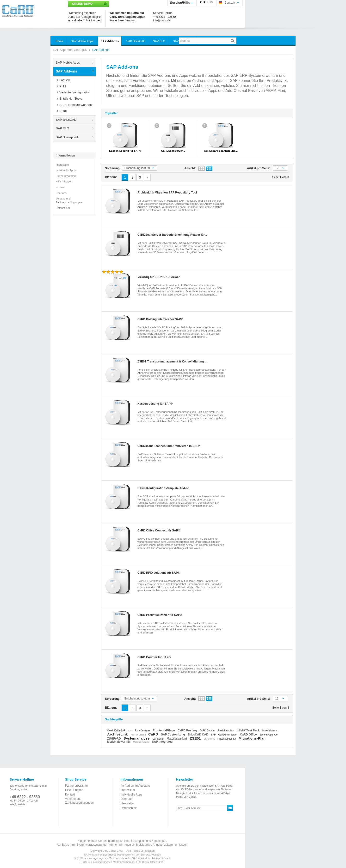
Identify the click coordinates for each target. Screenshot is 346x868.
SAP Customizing (173, 735)
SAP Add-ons (66, 71)
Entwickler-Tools (71, 99)
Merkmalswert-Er (119, 742)
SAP (130, 731)
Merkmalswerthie (142, 742)
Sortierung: (113, 168)
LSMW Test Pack (248, 730)
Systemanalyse (137, 738)
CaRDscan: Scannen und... (221, 151)
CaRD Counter (208, 731)
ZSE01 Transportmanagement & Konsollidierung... (172, 362)
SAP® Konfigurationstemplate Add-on (163, 488)
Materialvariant (177, 739)
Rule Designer (143, 731)
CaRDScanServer (228, 735)
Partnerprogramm (66, 176)
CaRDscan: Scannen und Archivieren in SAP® (169, 446)
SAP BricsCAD (66, 120)
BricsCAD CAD (198, 735)
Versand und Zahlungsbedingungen (69, 200)
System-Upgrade (269, 735)
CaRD (154, 734)
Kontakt (60, 187)
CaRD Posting (188, 730)
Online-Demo (82, 4)
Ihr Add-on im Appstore (135, 786)
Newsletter (127, 803)
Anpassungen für (227, 739)
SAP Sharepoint (67, 137)
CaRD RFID (210, 739)
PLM (63, 86)
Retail (63, 111)
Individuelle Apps (66, 170)
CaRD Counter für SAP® (154, 657)
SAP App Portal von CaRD (71, 50)
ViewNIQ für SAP (117, 731)
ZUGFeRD (114, 739)
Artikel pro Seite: (259, 168)
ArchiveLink (118, 734)
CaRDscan (159, 739)
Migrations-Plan (252, 738)
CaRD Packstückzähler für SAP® (160, 615)
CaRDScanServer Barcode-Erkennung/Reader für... (172, 235)
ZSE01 (196, 738)
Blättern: (111, 177)
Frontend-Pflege (164, 730)
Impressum (62, 165)
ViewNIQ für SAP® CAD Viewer (159, 277)
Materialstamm (270, 731)
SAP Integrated (162, 742)
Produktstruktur (226, 731)
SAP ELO (62, 128)
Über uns (61, 193)
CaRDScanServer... (173, 151)
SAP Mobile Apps (68, 63)
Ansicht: (190, 168)
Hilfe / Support (64, 181)
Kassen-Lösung (139, 735)
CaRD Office (249, 735)
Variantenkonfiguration (75, 92)
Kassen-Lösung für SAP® (125, 151)
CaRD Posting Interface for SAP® (160, 319)
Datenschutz (63, 208)
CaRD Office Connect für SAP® (159, 530)
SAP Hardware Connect (76, 105)
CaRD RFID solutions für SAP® (159, 573)
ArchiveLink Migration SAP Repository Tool (167, 193)
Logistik (65, 80)
